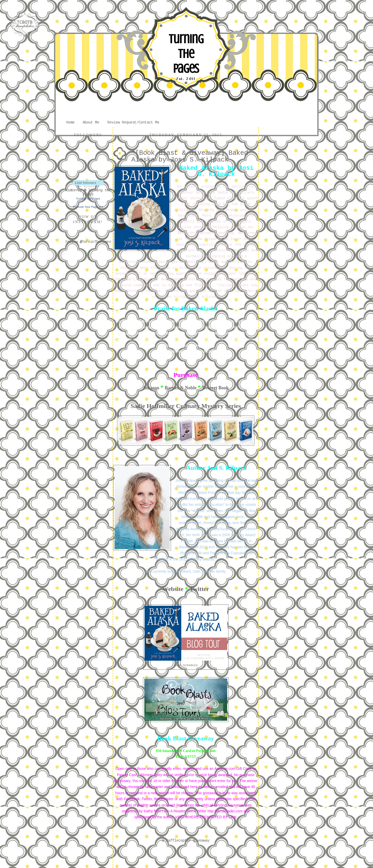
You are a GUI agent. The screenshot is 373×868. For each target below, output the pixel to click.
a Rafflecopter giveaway (186, 841)
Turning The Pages (186, 54)
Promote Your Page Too (88, 207)
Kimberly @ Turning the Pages (88, 192)
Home (70, 122)
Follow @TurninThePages (88, 242)
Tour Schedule (186, 665)
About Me (91, 122)
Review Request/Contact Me (133, 122)
